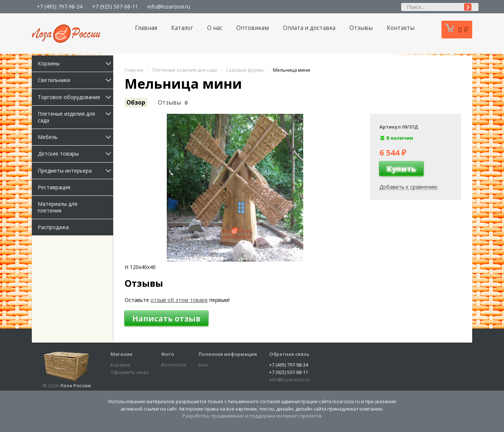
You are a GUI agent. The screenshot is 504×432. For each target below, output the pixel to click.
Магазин (121, 354)
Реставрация (54, 187)
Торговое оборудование (75, 97)
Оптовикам (253, 28)
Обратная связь (289, 354)
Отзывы (361, 28)
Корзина (120, 365)
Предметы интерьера (75, 171)
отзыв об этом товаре (179, 300)
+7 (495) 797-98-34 (60, 6)
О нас (215, 28)
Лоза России (75, 386)
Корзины (75, 63)
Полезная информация (228, 354)
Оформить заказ (130, 372)
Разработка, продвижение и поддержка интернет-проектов (252, 416)
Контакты (401, 28)
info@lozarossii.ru (169, 6)
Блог (204, 365)
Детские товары (75, 154)
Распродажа (53, 227)
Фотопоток (174, 365)
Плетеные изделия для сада (75, 117)
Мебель (75, 137)
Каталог (182, 28)
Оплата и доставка (309, 28)
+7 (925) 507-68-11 (115, 6)
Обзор (136, 103)
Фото (167, 354)
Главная (146, 28)
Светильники (75, 80)
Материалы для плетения (57, 207)
